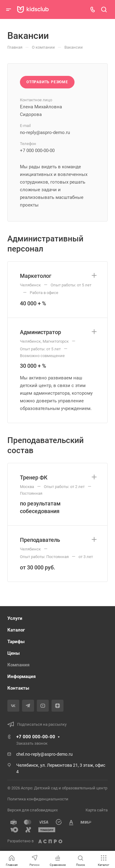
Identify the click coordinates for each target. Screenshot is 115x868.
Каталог (16, 630)
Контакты (18, 688)
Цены (13, 653)
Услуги (15, 618)
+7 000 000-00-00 (36, 737)
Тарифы (16, 642)
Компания (18, 665)
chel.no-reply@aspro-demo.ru (44, 754)
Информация (21, 676)
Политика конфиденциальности (38, 799)
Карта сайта (97, 810)
